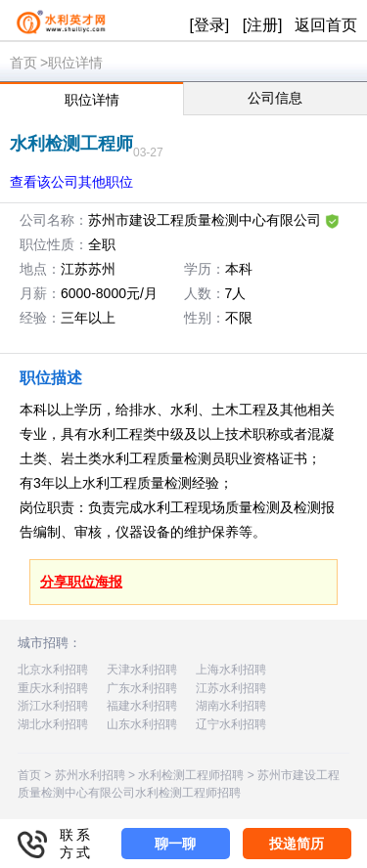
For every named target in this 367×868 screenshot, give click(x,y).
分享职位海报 (81, 582)
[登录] (209, 25)
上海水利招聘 (231, 670)
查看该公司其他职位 (71, 182)
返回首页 (326, 25)
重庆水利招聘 (53, 688)
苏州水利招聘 (90, 775)
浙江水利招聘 (53, 706)
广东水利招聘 (142, 688)
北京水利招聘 (53, 670)
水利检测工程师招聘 (191, 775)
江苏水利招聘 (231, 688)
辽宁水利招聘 (231, 724)
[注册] (263, 25)
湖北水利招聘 (53, 724)
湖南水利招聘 (231, 706)
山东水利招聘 (142, 724)
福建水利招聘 (142, 706)
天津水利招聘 (142, 670)
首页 (23, 63)
